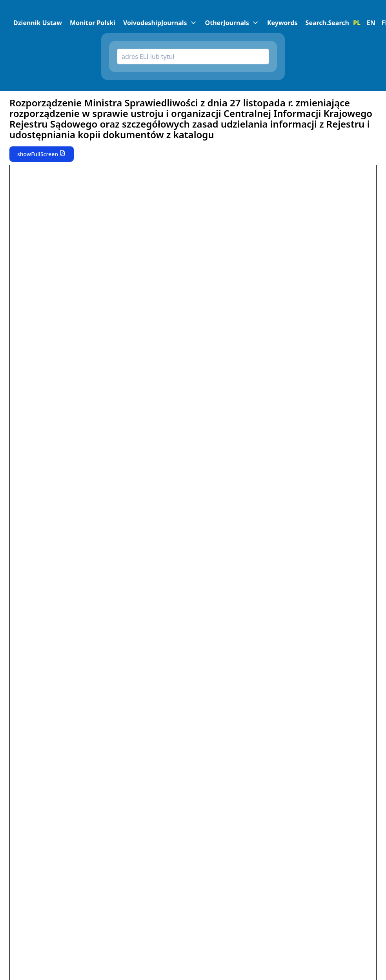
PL (357, 23)
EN (371, 23)
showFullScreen (38, 154)
